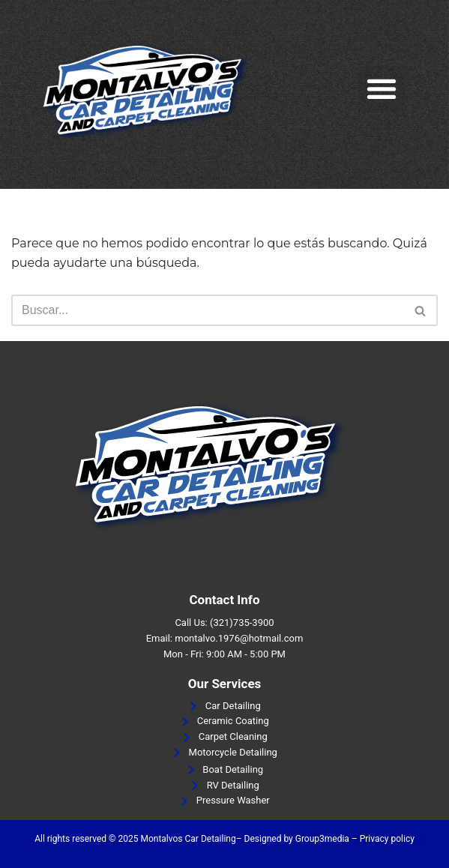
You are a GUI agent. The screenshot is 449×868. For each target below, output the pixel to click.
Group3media (322, 839)
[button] (382, 89)
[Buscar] (208, 310)
